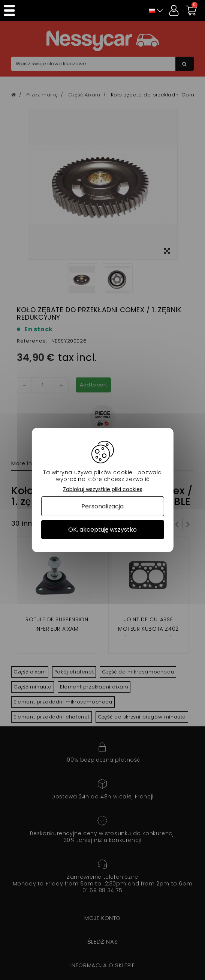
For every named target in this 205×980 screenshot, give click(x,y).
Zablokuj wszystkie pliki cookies (103, 489)
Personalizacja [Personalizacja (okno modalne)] (102, 506)
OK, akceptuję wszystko (103, 530)
